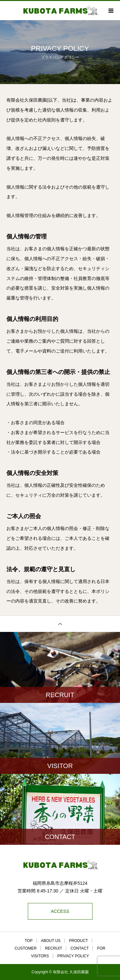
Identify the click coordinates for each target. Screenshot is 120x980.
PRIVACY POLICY (73, 956)
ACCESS (60, 911)
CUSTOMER (26, 948)
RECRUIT (54, 948)
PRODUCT (78, 941)
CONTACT (80, 948)
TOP (28, 941)
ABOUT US (51, 941)
